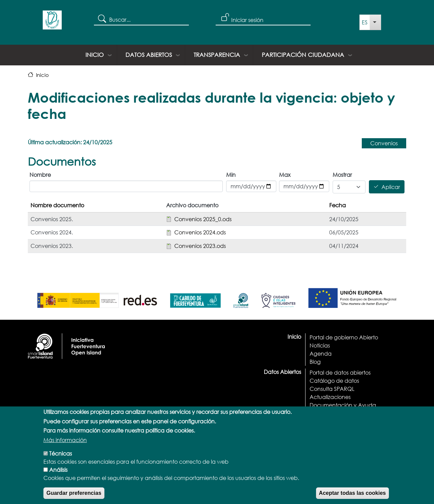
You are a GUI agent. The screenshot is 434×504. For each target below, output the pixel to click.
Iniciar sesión (247, 20)
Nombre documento (57, 205)
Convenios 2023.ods (200, 246)
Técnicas (61, 464)
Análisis (58, 480)
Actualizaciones (330, 397)
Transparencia (217, 55)
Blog (315, 362)
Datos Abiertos (149, 55)
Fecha (338, 205)
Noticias (320, 345)
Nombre (40, 175)
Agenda (321, 353)
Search (102, 18)
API (314, 413)
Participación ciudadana (303, 55)
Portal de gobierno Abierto (344, 337)
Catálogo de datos (334, 381)
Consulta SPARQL (332, 389)
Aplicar (391, 187)
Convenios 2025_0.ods (203, 219)
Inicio (95, 55)
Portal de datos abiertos (340, 372)
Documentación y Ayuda (343, 405)
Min (231, 175)
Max (285, 175)
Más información (65, 450)
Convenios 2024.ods (200, 232)
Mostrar (342, 175)
